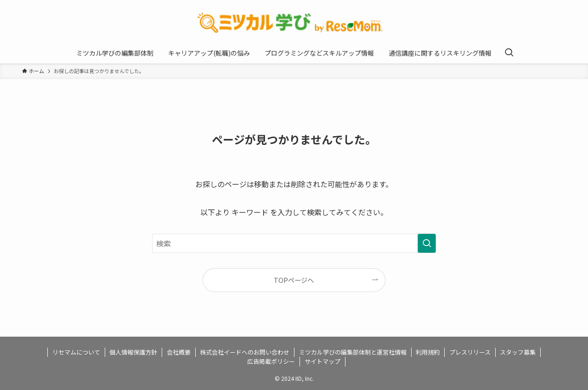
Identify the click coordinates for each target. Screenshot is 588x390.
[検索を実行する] (427, 243)
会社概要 (179, 352)
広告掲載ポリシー (271, 361)
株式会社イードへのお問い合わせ (245, 352)
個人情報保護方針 (133, 352)
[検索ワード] (294, 243)
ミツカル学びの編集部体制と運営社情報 (353, 352)
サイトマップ (322, 361)
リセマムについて (76, 352)
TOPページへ (294, 280)
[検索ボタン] (509, 53)
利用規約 (428, 352)
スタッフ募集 (518, 352)
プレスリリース (470, 352)
